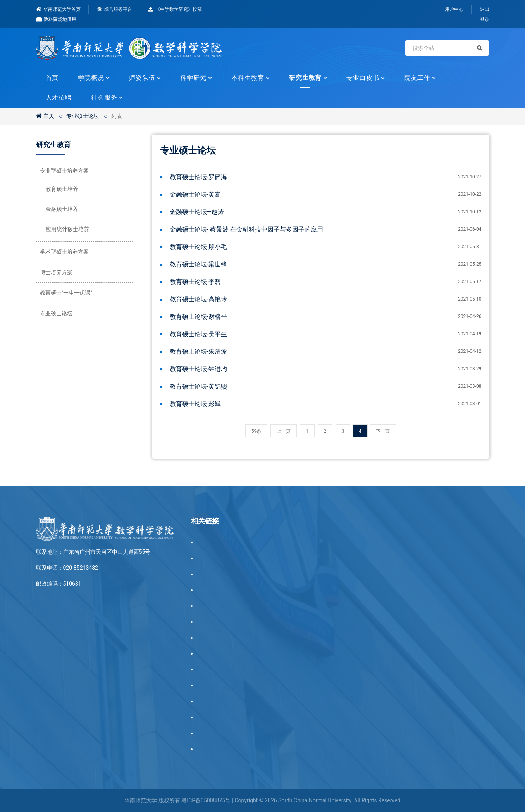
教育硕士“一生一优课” (66, 293)
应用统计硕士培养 (67, 229)
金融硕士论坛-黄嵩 (195, 194)
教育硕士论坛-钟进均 (198, 369)
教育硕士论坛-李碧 (195, 282)
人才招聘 (59, 98)
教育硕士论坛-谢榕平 (198, 317)
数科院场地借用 (56, 19)
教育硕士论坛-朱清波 (198, 352)
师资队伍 (142, 78)
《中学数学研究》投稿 (175, 9)
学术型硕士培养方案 (64, 252)
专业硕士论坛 (83, 116)
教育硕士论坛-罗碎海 (198, 177)
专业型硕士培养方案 (64, 171)
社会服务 (104, 98)
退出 (485, 9)
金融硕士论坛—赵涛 (197, 212)
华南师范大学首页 (59, 9)
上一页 (284, 431)
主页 (45, 116)
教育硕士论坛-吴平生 (198, 334)
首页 (52, 78)
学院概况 (91, 78)
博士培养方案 (56, 272)
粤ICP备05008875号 (206, 800)
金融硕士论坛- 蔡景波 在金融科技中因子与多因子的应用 (246, 229)
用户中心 (454, 9)
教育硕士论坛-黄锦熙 (198, 386)
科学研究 (193, 78)
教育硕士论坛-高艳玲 (198, 299)
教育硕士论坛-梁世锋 (198, 264)
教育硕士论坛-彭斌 (195, 404)
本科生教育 (248, 78)
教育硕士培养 (62, 189)
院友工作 (417, 78)
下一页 (383, 431)
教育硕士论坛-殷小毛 (198, 247)
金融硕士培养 (62, 209)
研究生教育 (306, 78)
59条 (256, 431)
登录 (485, 19)
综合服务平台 (115, 9)
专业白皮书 (363, 78)
